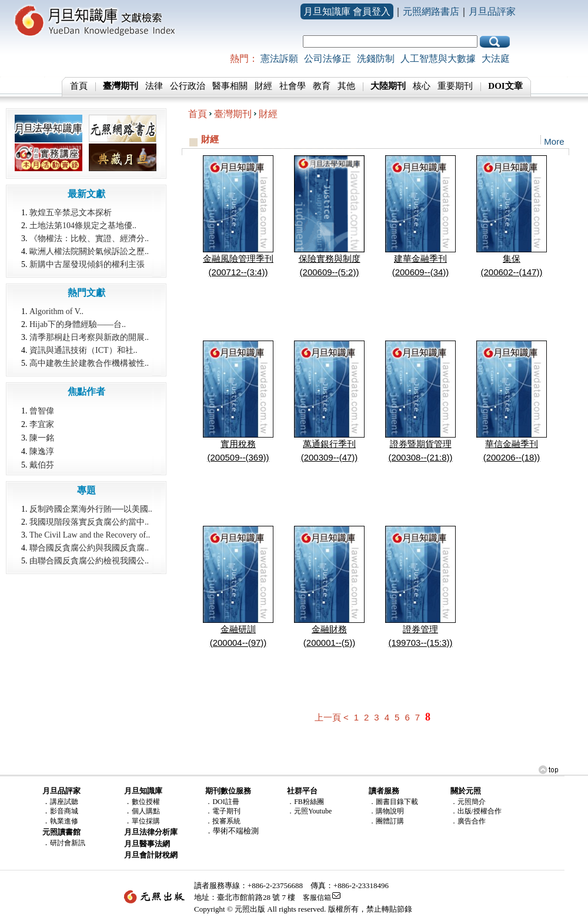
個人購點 (146, 811)
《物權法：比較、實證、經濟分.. (89, 238)
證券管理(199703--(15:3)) (420, 631)
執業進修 (64, 821)
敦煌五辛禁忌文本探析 (71, 213)
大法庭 (496, 59)
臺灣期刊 (233, 114)
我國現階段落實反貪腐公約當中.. (89, 522)
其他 (346, 86)
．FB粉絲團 (305, 802)
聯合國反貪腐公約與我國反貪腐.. (89, 548)
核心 (422, 86)
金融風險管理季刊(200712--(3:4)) (238, 261)
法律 (154, 86)
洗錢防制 (376, 59)
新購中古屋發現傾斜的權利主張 (87, 264)
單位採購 (146, 821)
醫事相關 (230, 86)
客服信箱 (317, 898)
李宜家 (42, 424)
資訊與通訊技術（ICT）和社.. (83, 350)
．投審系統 (223, 821)
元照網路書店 (431, 11)
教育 (322, 86)
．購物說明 (386, 811)
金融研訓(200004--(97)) (238, 631)
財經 (263, 86)
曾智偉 (42, 411)
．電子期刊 (223, 811)
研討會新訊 (68, 843)
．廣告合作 (468, 821)
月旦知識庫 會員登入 (347, 11)
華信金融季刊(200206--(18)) (512, 446)
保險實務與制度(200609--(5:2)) (329, 261)
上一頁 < (332, 717)
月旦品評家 (492, 11)
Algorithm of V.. (56, 311)
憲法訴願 (279, 59)
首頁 (79, 86)
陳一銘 (42, 438)
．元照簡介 (468, 802)
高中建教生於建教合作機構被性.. (89, 363)
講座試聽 (64, 802)
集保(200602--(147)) (512, 261)
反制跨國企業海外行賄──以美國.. (91, 509)
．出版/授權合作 (476, 811)
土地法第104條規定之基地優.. (83, 226)
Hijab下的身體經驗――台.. (78, 324)
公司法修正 (328, 59)
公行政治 (188, 86)
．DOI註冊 (222, 802)
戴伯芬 (42, 465)
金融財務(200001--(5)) (329, 631)
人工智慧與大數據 (438, 59)
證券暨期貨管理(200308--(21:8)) (420, 446)
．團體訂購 (386, 821)
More (554, 141)
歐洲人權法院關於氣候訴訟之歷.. (89, 251)
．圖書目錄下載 (393, 802)
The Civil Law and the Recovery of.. (90, 535)
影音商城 (64, 811)
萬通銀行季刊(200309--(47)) (329, 446)
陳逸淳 (42, 451)
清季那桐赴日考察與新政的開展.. (89, 337)
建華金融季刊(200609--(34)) (420, 261)
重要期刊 (455, 86)
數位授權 (146, 802)
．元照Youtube (309, 811)
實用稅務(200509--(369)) (238, 446)
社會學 (293, 86)
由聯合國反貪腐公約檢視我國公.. (89, 561)
